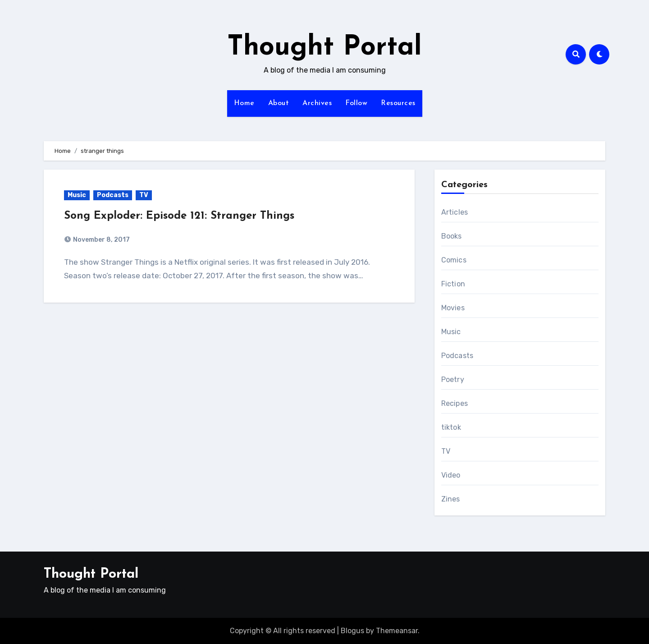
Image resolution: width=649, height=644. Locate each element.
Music (77, 195)
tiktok (451, 427)
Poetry (453, 379)
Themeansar (397, 631)
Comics (454, 260)
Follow (356, 103)
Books (452, 236)
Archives (317, 103)
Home (244, 103)
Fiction (453, 284)
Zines (451, 499)
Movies (453, 308)
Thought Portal (324, 48)
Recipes (455, 403)
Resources (398, 103)
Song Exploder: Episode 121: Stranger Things (179, 216)
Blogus (352, 631)
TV (144, 195)
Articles (455, 212)
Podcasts (113, 195)
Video (451, 475)
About (279, 103)
